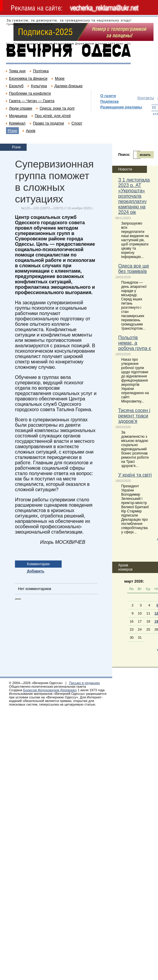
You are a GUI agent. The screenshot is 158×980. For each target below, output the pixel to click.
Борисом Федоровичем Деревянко (50, 690)
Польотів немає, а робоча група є (135, 343)
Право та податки (48, 123)
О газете (108, 96)
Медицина (18, 116)
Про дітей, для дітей (53, 116)
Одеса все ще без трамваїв (134, 269)
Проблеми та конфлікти (30, 93)
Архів (31, 131)
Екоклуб (16, 86)
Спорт (77, 123)
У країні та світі (135, 475)
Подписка (109, 101)
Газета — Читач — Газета (32, 101)
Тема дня (17, 71)
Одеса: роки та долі (57, 108)
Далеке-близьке (69, 86)
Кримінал (17, 123)
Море (60, 78)
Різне (12, 131)
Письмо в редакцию (85, 683)
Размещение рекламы (121, 107)
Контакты (146, 98)
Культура (39, 86)
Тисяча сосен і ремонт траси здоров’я (134, 416)
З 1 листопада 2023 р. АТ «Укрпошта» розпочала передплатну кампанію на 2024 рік (134, 196)
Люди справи (20, 108)
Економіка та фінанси (28, 78)
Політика (41, 71)
